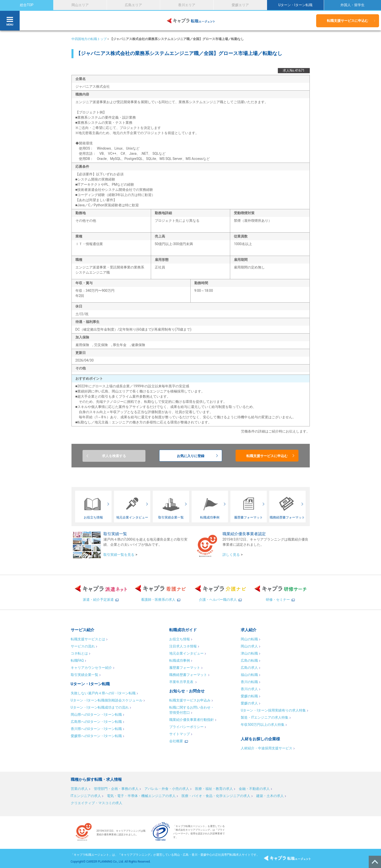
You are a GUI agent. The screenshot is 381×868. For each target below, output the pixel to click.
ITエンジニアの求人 (86, 796)
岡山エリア (80, 5)
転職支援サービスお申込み (190, 700)
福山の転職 (249, 675)
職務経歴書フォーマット (188, 675)
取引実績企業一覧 (85, 675)
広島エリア (133, 5)
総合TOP (27, 5)
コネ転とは (79, 653)
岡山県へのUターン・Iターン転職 (96, 714)
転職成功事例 (180, 660)
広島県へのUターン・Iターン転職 (96, 722)
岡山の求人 (249, 646)
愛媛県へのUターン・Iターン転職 (96, 736)
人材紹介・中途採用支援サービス (267, 748)
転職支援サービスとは (88, 639)
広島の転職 (249, 660)
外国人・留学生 (353, 5)
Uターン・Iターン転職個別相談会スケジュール (107, 700)
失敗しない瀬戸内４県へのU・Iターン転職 (103, 693)
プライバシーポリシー (186, 727)
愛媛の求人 (249, 703)
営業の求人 (79, 789)
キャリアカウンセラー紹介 (91, 668)
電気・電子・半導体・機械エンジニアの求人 (141, 796)
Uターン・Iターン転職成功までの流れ (100, 707)
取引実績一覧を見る (119, 555)
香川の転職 (249, 682)
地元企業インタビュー (186, 653)
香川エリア (187, 5)
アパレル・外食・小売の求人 (167, 789)
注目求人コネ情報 (183, 646)
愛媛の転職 (249, 696)
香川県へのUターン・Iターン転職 (96, 729)
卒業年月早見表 (182, 682)
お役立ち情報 (180, 639)
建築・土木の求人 (270, 796)
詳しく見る (231, 555)
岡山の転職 (249, 639)
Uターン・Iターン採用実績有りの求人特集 (273, 710)
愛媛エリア (240, 5)
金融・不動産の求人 (254, 789)
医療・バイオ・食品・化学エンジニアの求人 (216, 796)
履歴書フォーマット (185, 668)
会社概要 (176, 741)
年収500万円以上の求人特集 (263, 725)
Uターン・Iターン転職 (295, 5)
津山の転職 (249, 653)
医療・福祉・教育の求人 (214, 789)
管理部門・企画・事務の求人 (116, 789)
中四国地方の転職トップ (89, 39)
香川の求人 (249, 689)
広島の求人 (249, 668)
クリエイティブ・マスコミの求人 (97, 803)
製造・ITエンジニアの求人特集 (265, 717)
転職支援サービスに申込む (348, 21)
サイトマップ (180, 734)
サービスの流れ (83, 646)
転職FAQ (77, 660)
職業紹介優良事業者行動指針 (192, 720)
